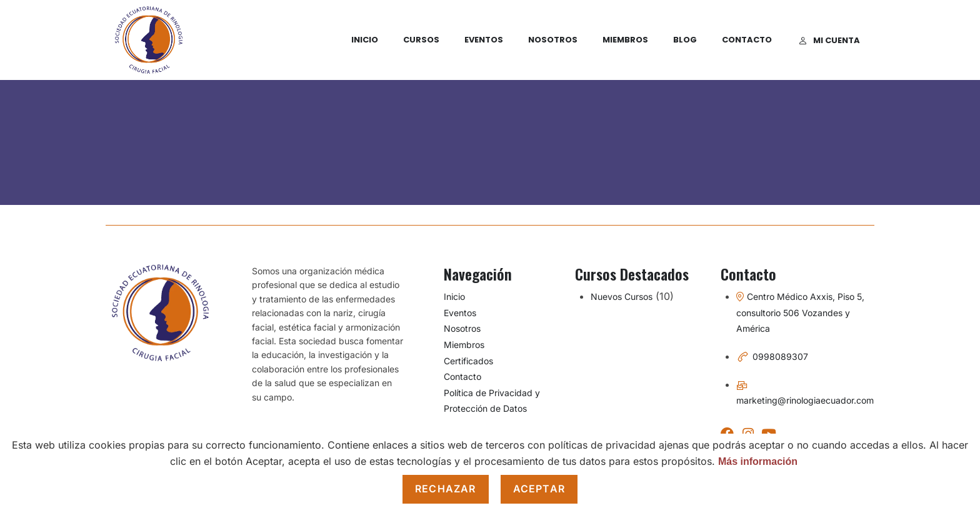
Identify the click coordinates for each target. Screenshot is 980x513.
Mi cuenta (829, 40)
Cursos (421, 40)
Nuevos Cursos (622, 296)
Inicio (365, 40)
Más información (758, 461)
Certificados (468, 361)
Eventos (484, 40)
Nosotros (553, 40)
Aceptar (539, 489)
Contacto (747, 40)
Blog (685, 40)
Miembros (625, 40)
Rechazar (446, 489)
